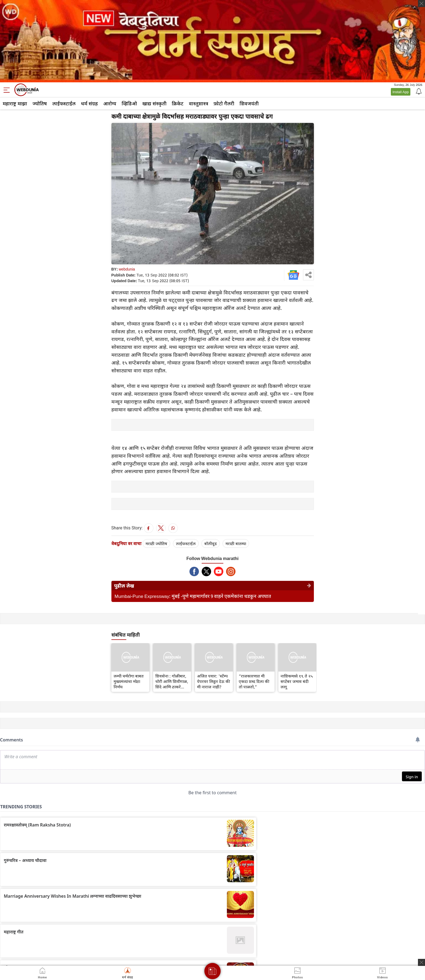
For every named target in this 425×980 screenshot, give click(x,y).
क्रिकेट (178, 103)
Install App (401, 92)
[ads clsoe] (421, 962)
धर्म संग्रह (89, 103)
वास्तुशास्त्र (199, 103)
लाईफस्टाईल (64, 103)
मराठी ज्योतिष (156, 543)
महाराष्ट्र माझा (15, 103)
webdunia (127, 269)
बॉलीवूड (211, 543)
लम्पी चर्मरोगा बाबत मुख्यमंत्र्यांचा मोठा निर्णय (129, 681)
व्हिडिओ (129, 103)
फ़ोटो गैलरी (224, 103)
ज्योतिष (40, 103)
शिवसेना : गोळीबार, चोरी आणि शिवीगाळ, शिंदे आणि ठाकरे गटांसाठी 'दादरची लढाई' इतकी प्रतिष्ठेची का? (172, 681)
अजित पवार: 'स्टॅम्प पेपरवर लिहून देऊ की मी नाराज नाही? (214, 681)
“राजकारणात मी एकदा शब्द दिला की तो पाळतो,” (254, 681)
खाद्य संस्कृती (154, 103)
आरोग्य (110, 103)
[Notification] (418, 91)
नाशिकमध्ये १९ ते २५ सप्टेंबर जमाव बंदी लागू (297, 681)
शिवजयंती (249, 103)
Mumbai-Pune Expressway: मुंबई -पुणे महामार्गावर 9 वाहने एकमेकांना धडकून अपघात (193, 596)
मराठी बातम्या (236, 543)
